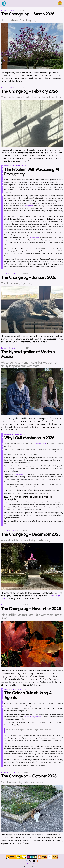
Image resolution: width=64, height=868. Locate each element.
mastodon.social (21, 474)
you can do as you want (32, 717)
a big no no (29, 206)
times (44, 443)
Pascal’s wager (34, 237)
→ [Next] (35, 850)
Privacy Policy (32, 864)
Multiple (39, 443)
